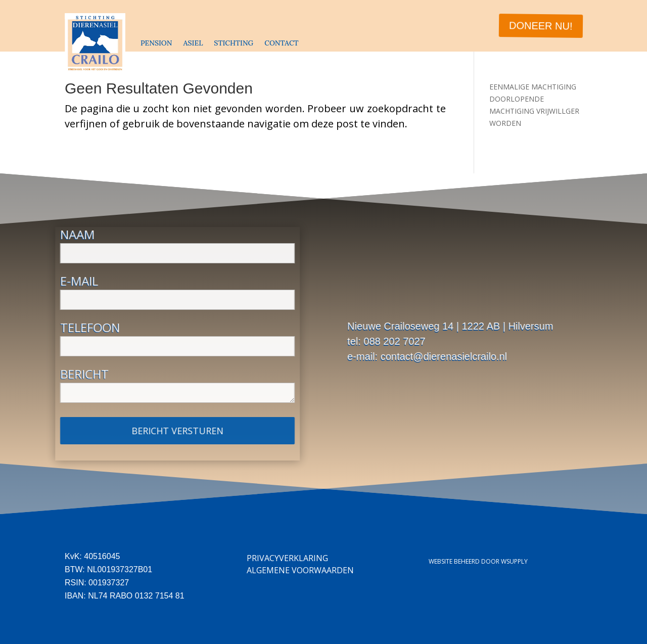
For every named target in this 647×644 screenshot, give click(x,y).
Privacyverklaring (287, 558)
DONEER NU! (540, 26)
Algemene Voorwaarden (300, 570)
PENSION (156, 43)
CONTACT (281, 43)
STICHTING (234, 43)
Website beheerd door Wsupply (478, 561)
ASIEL (193, 43)
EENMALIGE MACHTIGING (533, 87)
